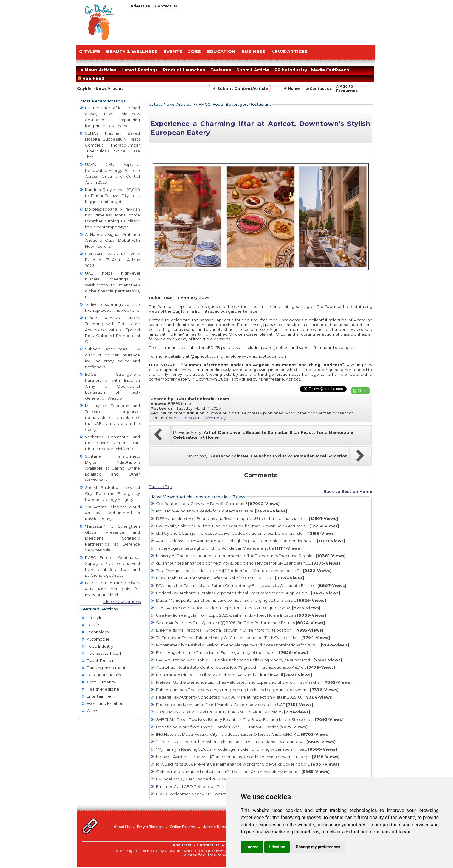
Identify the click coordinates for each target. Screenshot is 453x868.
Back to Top (160, 487)
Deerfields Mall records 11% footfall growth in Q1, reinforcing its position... (240, 630)
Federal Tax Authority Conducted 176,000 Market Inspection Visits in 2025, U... (245, 697)
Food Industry (100, 646)
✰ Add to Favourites (347, 88)
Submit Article (253, 70)
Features (221, 70)
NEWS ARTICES (289, 51)
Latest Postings (140, 70)
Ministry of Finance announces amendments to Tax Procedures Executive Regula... (251, 556)
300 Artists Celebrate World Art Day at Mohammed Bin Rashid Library (113, 513)
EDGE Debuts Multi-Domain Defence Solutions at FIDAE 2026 (230, 578)
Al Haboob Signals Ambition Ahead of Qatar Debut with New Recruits (113, 240)
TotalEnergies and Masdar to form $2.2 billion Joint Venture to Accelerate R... (244, 571)
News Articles (98, 70)
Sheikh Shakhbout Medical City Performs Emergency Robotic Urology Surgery (113, 493)
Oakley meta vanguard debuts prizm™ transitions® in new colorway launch (243, 772)
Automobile (98, 639)
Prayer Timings (150, 827)
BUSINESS (253, 51)
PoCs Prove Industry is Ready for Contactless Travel (222, 511)
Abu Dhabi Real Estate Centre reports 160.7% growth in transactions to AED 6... (246, 667)
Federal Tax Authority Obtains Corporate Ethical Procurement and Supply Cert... (248, 593)
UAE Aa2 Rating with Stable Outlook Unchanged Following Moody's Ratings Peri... (249, 660)
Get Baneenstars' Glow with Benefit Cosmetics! (218, 504)
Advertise (140, 6)
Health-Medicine (103, 689)
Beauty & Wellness (132, 51)
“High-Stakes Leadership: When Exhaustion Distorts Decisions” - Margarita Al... (246, 742)
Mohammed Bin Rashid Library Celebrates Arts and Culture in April (234, 675)
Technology (98, 632)
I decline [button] (277, 847)
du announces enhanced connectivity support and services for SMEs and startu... (248, 563)
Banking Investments (107, 668)
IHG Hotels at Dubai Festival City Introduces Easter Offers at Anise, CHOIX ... (243, 734)
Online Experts (183, 827)
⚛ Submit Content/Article (240, 88)
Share (363, 391)
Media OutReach (330, 70)
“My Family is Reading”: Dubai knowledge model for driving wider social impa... (247, 749)
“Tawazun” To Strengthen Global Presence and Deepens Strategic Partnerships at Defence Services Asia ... (113, 538)
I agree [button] (252, 847)
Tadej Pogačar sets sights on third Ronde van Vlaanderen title (229, 548)
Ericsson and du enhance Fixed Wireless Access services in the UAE (235, 705)
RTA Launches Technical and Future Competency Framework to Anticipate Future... (251, 585)
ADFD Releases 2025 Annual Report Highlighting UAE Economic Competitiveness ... (251, 541)
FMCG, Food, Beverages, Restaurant (235, 104)
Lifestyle (95, 618)
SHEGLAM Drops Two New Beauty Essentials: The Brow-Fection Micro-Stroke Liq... (250, 719)
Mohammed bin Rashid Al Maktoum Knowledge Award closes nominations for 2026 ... (253, 645)
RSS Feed (92, 78)
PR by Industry (291, 70)
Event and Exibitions (106, 703)
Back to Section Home (348, 491)
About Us (122, 827)
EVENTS (173, 51)
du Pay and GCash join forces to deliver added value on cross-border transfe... (246, 533)
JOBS (195, 51)
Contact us (166, 6)
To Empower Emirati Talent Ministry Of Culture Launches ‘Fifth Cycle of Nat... (243, 638)
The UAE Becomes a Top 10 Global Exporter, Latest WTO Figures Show (238, 608)
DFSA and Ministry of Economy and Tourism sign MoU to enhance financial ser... (247, 518)
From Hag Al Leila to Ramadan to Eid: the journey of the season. (232, 652)
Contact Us (208, 845)
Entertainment (101, 696)
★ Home (292, 89)
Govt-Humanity (101, 682)
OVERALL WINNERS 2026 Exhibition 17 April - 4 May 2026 (113, 260)
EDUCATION (221, 51)
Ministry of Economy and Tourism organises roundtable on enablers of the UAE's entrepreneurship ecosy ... (113, 417)
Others (93, 710)
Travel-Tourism (101, 660)
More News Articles (122, 601)
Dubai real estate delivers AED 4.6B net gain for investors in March (113, 589)
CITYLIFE (90, 51)
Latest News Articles (170, 104)
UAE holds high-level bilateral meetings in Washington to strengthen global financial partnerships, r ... (113, 285)
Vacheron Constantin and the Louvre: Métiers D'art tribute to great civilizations (113, 443)
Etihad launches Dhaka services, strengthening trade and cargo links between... (247, 690)
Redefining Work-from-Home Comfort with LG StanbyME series (232, 727)
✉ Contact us (319, 89)
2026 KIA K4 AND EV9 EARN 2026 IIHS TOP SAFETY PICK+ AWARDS (233, 712)
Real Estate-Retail (104, 653)
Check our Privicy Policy (203, 418)
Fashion (94, 625)
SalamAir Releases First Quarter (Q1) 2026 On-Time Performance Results (241, 623)
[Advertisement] (252, 25)
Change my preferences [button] (318, 847)
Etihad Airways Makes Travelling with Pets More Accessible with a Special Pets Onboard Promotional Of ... (113, 330)
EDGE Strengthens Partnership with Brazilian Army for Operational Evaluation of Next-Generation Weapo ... (113, 386)
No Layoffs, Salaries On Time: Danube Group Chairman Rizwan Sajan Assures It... (248, 526)
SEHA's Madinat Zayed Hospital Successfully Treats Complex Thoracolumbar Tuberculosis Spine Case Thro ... (113, 145)
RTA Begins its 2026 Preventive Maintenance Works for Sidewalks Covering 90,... (248, 764)
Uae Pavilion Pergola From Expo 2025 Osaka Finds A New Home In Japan (241, 615)
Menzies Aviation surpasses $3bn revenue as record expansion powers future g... (248, 757)
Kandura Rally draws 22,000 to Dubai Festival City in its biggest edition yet (113, 196)
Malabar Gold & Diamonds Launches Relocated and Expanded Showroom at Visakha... (254, 682)
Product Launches (184, 70)
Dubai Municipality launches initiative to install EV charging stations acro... (241, 600)
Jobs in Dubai (215, 827)
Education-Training (105, 675)
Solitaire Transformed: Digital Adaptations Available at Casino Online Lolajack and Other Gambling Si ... (113, 468)
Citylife (84, 89)
